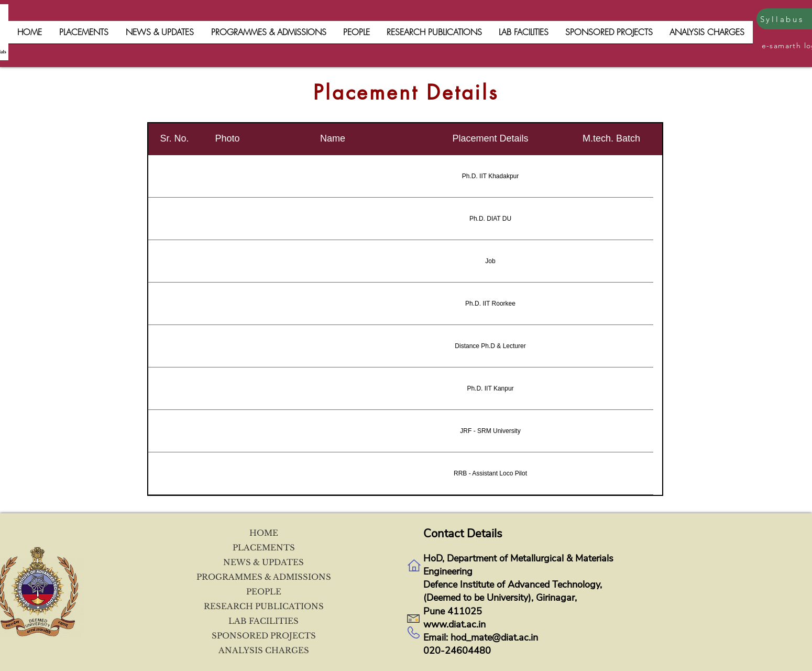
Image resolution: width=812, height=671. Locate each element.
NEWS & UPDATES (264, 562)
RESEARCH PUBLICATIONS (264, 606)
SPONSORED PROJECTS (264, 636)
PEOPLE (264, 592)
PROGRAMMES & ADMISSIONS (264, 577)
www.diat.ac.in (454, 624)
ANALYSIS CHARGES (264, 650)
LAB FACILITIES (264, 621)
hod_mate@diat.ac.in (494, 637)
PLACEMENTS (264, 548)
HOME (264, 533)
